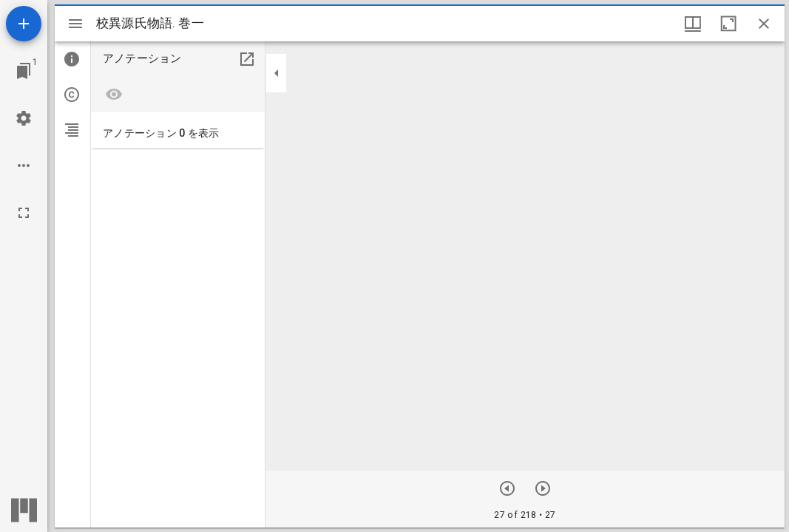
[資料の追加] (24, 24)
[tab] (72, 59)
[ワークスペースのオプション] (24, 166)
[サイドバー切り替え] (75, 24)
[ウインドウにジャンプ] (24, 71)
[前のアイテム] (507, 488)
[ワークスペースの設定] (24, 118)
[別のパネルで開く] (247, 59)
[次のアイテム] (543, 488)
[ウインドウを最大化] (728, 24)
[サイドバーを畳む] (277, 73)
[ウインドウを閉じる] (764, 24)
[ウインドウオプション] (693, 24)
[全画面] (24, 213)
